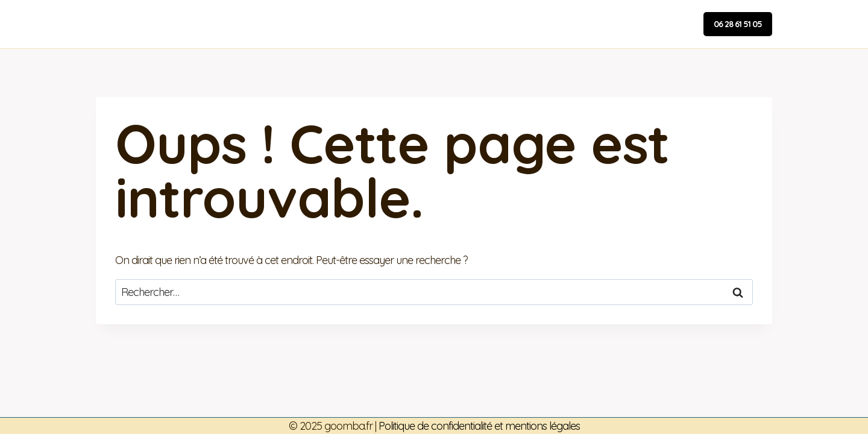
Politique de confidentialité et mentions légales (479, 426)
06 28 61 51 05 (738, 24)
